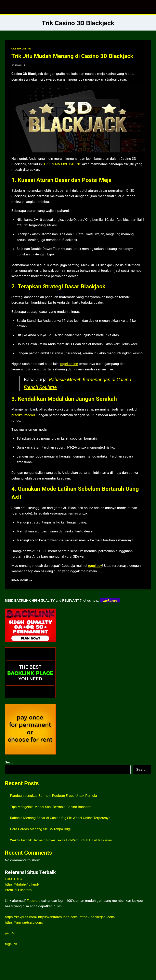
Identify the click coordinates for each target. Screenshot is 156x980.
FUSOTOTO (14, 879)
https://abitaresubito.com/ (58, 917)
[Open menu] (147, 7)
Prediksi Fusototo (18, 890)
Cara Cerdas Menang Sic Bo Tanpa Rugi (40, 829)
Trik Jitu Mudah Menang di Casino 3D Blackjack (72, 56)
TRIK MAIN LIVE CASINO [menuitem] (62, 164)
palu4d (10, 933)
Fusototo (34, 901)
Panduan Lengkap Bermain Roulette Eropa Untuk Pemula (54, 796)
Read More (22, 580)
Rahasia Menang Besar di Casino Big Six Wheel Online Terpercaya (60, 818)
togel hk (11, 944)
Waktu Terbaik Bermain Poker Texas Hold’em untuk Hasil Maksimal (61, 840)
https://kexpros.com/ (21, 917)
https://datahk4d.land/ (22, 884)
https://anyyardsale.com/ (24, 922)
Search (10, 762)
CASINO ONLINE (21, 49)
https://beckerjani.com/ (97, 917)
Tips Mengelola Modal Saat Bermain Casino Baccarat (51, 807)
